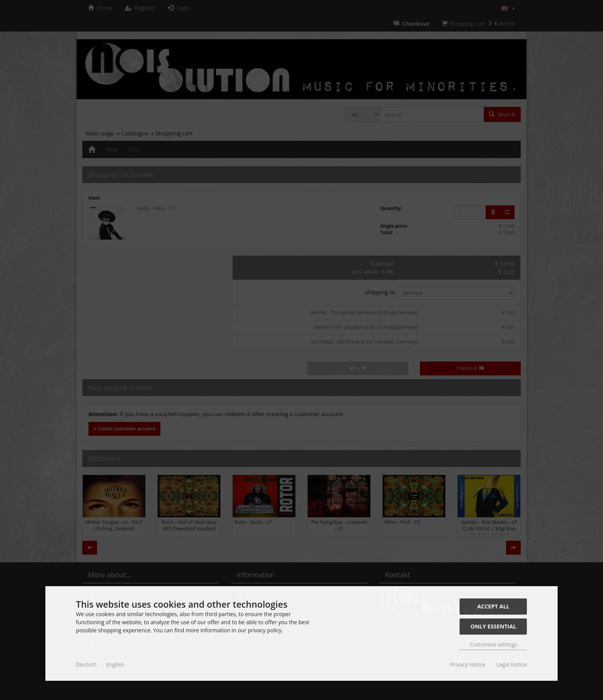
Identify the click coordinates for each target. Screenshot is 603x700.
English (115, 664)
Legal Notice (512, 664)
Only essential (493, 626)
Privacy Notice (468, 664)
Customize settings (493, 644)
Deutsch (87, 664)
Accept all (493, 606)
